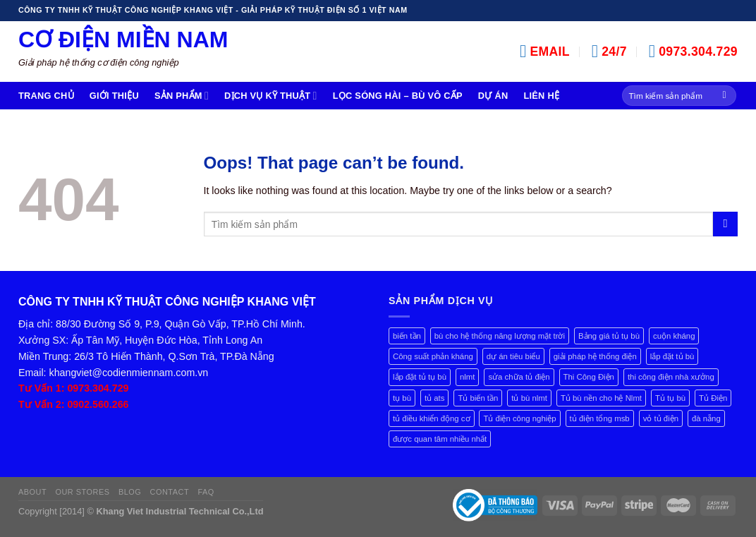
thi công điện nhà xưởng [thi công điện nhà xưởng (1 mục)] (671, 377)
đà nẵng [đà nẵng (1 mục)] (706, 418)
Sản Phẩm (182, 96)
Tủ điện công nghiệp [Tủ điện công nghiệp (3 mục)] (519, 418)
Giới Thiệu (114, 96)
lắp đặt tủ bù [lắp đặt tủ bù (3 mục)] (672, 356)
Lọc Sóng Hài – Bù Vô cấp (398, 96)
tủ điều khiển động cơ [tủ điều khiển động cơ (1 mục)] (432, 418)
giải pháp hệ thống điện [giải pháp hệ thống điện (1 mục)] (595, 356)
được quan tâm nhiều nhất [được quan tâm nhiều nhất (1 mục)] (440, 439)
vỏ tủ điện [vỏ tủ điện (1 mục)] (661, 418)
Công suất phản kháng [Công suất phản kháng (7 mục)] (433, 356)
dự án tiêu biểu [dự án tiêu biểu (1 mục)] (513, 356)
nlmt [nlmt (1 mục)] (468, 377)
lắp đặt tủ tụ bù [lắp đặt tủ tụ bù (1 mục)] (420, 377)
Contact (170, 492)
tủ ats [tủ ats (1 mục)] (435, 398)
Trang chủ (46, 96)
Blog (130, 492)
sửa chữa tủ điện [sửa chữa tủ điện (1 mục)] (519, 377)
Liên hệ (541, 96)
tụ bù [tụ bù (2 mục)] (402, 398)
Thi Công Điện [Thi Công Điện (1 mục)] (589, 377)
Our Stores (82, 492)
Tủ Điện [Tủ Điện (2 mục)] (713, 398)
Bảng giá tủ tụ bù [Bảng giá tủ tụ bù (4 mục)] (609, 336)
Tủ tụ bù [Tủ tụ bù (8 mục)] (670, 398)
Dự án (493, 96)
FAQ (206, 492)
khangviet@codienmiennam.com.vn (129, 373)
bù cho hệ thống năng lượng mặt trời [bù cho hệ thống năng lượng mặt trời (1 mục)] (500, 336)
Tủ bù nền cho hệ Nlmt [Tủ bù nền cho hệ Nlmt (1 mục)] (601, 398)
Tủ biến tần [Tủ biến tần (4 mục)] (478, 398)
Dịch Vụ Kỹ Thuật (271, 96)
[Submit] (725, 96)
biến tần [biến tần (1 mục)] (407, 336)
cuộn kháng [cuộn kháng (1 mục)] (674, 336)
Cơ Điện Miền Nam (123, 40)
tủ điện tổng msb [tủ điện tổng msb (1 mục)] (600, 418)
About (32, 492)
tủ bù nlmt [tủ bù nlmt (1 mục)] (529, 398)
